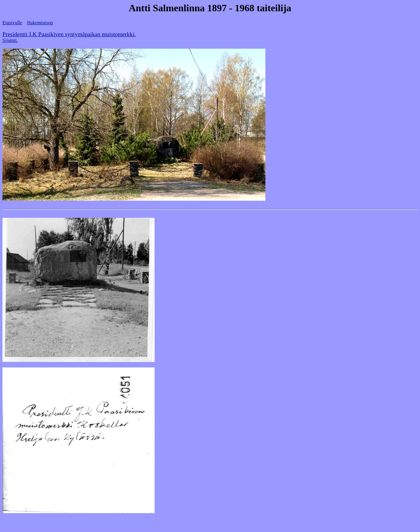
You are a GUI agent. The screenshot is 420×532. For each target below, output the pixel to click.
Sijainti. (10, 40)
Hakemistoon (40, 23)
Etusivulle (12, 23)
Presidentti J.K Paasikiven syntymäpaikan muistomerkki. (69, 34)
